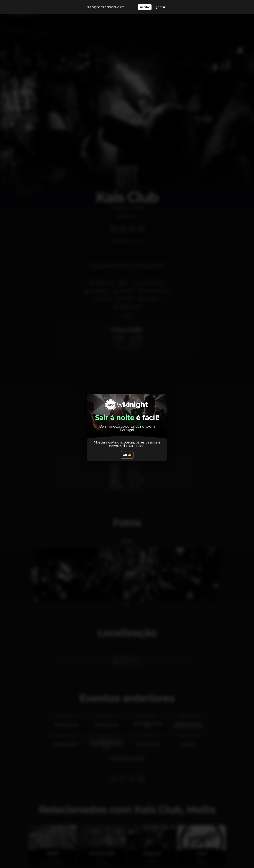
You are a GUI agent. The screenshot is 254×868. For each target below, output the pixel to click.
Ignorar (160, 7)
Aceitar (145, 7)
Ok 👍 (127, 455)
